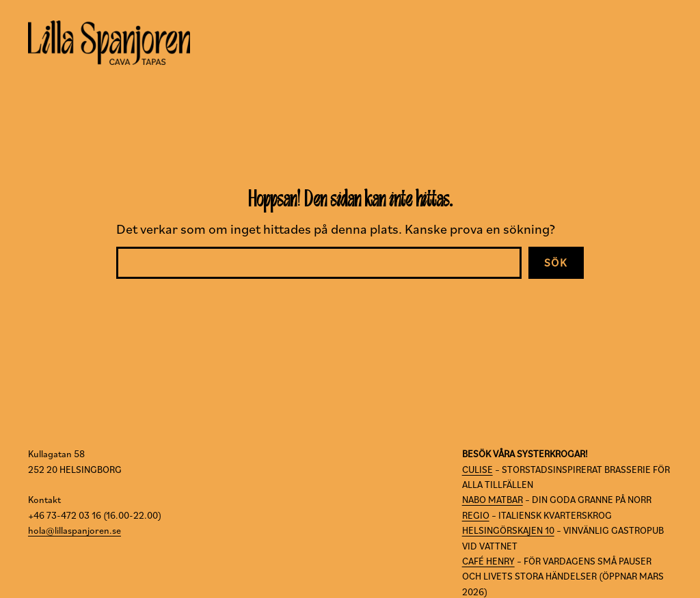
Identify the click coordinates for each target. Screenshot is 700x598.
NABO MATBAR (493, 500)
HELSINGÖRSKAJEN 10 (508, 530)
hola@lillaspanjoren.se (75, 530)
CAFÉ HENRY (488, 561)
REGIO (476, 515)
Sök (556, 262)
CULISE (477, 470)
